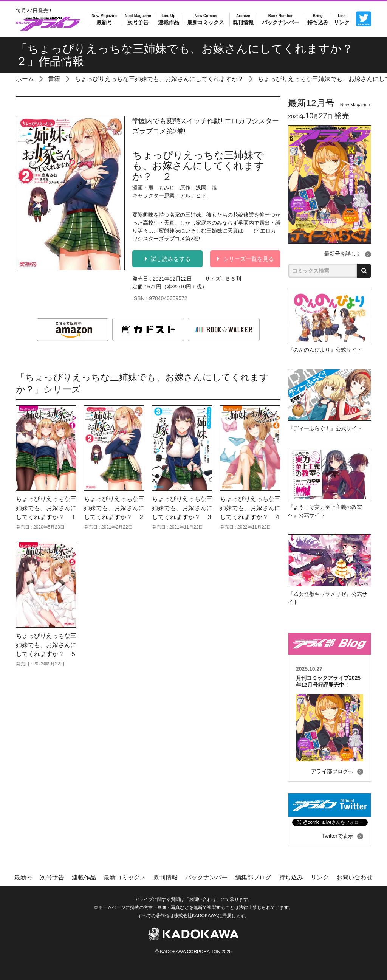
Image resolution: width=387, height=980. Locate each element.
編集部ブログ (253, 877)
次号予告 (138, 19)
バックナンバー (280, 19)
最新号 (104, 19)
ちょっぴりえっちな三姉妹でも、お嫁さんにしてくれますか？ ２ (114, 508)
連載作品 (169, 19)
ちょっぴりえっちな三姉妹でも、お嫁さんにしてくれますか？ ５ (46, 645)
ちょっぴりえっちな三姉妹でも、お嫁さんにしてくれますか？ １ (46, 508)
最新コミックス (206, 19)
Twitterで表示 (338, 836)
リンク (342, 19)
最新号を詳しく (343, 254)
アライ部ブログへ (332, 771)
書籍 (54, 79)
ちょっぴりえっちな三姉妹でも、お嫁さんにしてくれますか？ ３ (182, 508)
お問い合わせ (354, 877)
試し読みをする (168, 259)
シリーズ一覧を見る (245, 259)
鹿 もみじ (161, 188)
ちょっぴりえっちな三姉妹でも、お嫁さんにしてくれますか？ (159, 79)
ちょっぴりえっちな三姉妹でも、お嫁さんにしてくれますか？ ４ (250, 508)
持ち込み (318, 19)
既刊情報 (243, 19)
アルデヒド (193, 195)
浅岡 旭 (206, 188)
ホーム (25, 79)
